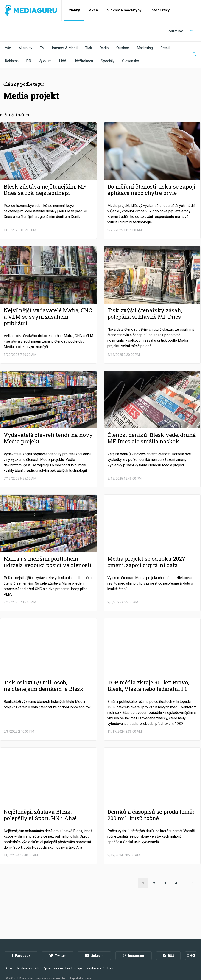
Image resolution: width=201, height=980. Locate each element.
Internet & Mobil (65, 48)
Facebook (21, 942)
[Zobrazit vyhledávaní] (192, 55)
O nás (9, 955)
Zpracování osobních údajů (63, 955)
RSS (169, 942)
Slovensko (131, 61)
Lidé (63, 61)
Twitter (58, 942)
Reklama (12, 61)
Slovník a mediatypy (124, 10)
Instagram (134, 942)
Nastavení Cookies (100, 955)
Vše (8, 48)
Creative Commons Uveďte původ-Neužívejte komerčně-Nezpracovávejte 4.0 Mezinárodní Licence (68, 968)
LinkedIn (94, 942)
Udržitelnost (83, 61)
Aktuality (25, 48)
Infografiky (160, 10)
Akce (94, 10)
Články (74, 10)
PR (29, 61)
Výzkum (45, 61)
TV (42, 48)
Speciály (108, 61)
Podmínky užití (28, 955)
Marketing (145, 48)
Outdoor (123, 48)
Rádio (104, 48)
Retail (165, 48)
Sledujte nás (179, 31)
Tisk (89, 48)
